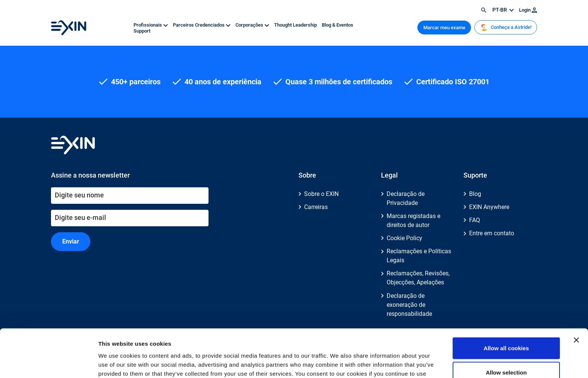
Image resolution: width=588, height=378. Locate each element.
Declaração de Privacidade (406, 198)
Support (142, 31)
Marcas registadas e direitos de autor (413, 220)
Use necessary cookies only (506, 353)
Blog (475, 194)
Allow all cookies (506, 304)
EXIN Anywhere (489, 207)
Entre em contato (492, 233)
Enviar (71, 241)
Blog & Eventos (337, 25)
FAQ (475, 220)
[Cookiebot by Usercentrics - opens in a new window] (49, 363)
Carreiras (316, 207)
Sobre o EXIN (321, 194)
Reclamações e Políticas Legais (419, 256)
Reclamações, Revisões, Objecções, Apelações (418, 278)
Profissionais (151, 25)
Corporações (253, 25)
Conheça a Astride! (506, 27)
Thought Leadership (296, 25)
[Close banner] (576, 296)
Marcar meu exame (444, 28)
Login (528, 10)
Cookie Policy (404, 238)
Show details (394, 363)
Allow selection (506, 329)
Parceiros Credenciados (202, 25)
